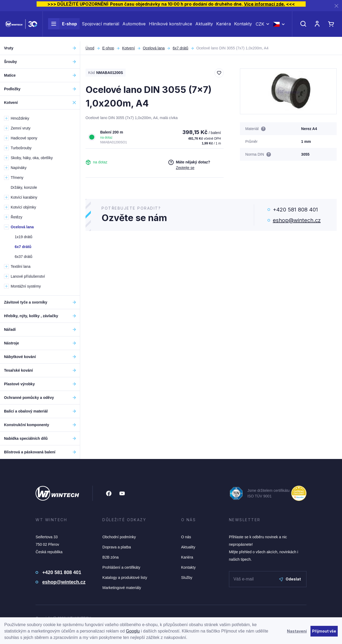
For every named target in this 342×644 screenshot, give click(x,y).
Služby (187, 578)
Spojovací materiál (100, 26)
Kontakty (243, 26)
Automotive (134, 26)
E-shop (63, 26)
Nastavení (297, 631)
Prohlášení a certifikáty (121, 567)
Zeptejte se (185, 168)
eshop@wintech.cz (297, 220)
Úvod (90, 48)
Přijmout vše (324, 631)
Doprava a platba (117, 547)
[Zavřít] (336, 6)
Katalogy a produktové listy (125, 578)
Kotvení (128, 48)
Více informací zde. (265, 4)
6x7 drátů (180, 48)
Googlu (133, 631)
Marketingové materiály (122, 588)
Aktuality (204, 26)
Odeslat (290, 579)
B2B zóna (110, 557)
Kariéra (224, 26)
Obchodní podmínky (119, 537)
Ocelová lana (154, 48)
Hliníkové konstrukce (170, 26)
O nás (186, 537)
